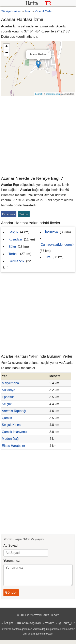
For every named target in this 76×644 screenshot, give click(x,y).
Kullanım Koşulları (29, 627)
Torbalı (13, 254)
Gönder (11, 597)
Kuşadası (15, 239)
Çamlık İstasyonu (14, 432)
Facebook (9, 214)
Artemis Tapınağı (14, 411)
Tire (48, 257)
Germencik (16, 261)
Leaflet (39, 94)
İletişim (8, 627)
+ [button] (7, 47)
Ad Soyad (10, 546)
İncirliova (52, 232)
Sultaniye (9, 390)
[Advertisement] (38, 136)
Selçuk (13, 232)
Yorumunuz (12, 561)
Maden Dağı (11, 439)
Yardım (50, 627)
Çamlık (7, 418)
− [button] (7, 53)
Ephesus (8, 397)
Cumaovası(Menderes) (57, 245)
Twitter (24, 214)
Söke (12, 247)
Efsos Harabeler (13, 446)
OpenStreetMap (54, 94)
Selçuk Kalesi (12, 425)
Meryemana (10, 383)
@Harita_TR (66, 627)
